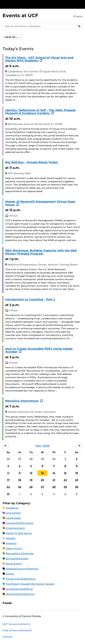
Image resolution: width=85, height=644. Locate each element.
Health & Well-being (19, 533)
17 (8, 480)
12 (31, 473)
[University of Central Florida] (26, 4)
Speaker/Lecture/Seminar (22, 569)
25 (20, 487)
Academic (12, 508)
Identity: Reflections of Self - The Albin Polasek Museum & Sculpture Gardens (40, 112)
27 (20, 459)
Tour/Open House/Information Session (30, 584)
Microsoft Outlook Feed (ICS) (23, 603)
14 (54, 473)
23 (77, 480)
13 (42, 473)
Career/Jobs (13, 518)
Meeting (11, 543)
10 (8, 473)
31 (8, 494)
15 (65, 473)
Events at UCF (20, 15)
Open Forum (14, 548)
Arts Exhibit (13, 513)
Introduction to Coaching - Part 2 (30, 299)
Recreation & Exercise (20, 553)
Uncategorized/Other (19, 589)
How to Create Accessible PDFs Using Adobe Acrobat (39, 350)
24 (8, 487)
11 (20, 473)
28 (31, 459)
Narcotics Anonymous (22, 401)
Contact (8, 637)
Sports (10, 574)
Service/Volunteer (17, 559)
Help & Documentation (17, 630)
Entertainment (15, 528)
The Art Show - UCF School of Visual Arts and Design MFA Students (39, 59)
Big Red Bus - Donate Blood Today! (32, 162)
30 (54, 459)
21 (54, 480)
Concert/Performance (20, 523)
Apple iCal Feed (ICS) (17, 603)
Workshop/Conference (20, 594)
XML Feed (34, 603)
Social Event (14, 564)
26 (8, 459)
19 (31, 480)
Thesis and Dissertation (21, 579)
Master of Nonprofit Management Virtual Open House (40, 203)
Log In (78, 16)
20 (42, 480)
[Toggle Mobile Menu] (82, 4)
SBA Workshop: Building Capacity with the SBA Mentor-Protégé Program (41, 252)
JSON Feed (40, 603)
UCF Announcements (16, 624)
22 (65, 480)
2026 (46, 446)
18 (20, 480)
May (39, 446)
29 (42, 459)
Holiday (11, 538)
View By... (12, 37)
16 (77, 473)
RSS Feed (29, 603)
